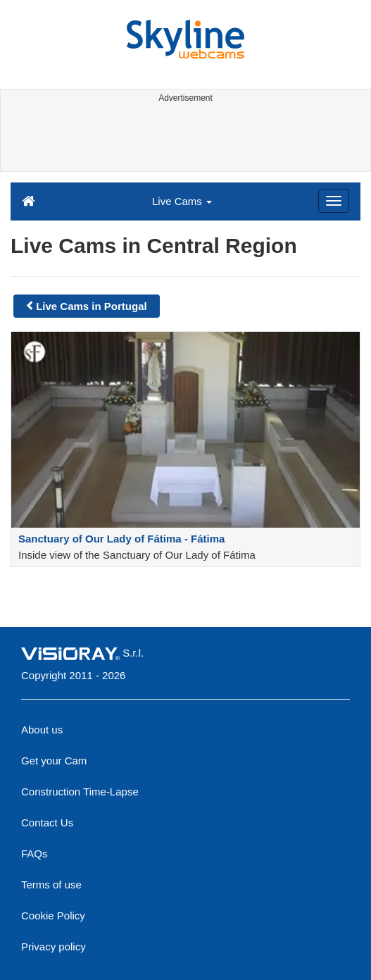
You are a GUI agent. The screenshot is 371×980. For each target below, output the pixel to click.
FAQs (34, 854)
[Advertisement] (184, 139)
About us (42, 730)
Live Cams (182, 201)
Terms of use (51, 885)
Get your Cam (54, 761)
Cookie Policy (53, 916)
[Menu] (334, 201)
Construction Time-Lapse (80, 792)
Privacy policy (54, 947)
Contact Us (47, 823)
